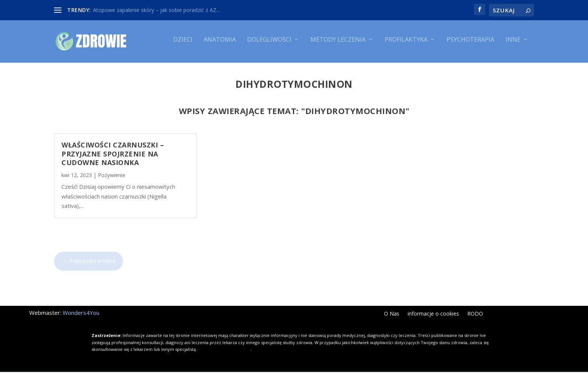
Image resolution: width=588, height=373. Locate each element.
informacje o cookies (433, 316)
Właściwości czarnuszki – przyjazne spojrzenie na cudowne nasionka (113, 155)
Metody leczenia (338, 44)
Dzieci (183, 44)
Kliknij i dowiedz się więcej (224, 350)
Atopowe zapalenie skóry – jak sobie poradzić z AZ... (156, 10)
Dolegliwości (269, 44)
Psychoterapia (470, 44)
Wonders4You (81, 314)
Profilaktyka (406, 44)
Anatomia (220, 44)
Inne (513, 44)
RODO (475, 316)
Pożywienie (112, 177)
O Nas (392, 316)
